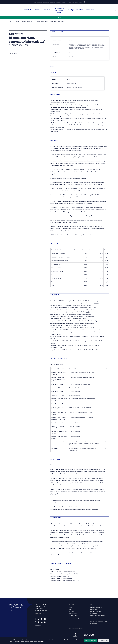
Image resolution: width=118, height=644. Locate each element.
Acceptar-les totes (91, 641)
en (116, 2)
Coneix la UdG (28, 10)
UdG (10, 22)
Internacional (90, 10)
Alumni (53, 2)
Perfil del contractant (95, 611)
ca (114, 2)
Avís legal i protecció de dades (97, 615)
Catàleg (96, 301)
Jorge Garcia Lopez (72, 83)
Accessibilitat (93, 613)
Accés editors (93, 623)
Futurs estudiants (38, 2)
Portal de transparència (96, 608)
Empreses (58, 2)
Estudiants (46, 2)
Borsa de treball (73, 615)
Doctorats (71, 611)
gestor (12, 641)
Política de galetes (94, 617)
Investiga (71, 10)
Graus (70, 608)
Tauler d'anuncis (73, 613)
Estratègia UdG (73, 617)
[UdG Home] (59, 10)
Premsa (64, 2)
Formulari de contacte (40, 614)
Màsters (71, 610)
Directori (72, 2)
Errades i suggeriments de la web (98, 621)
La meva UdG (79, 2)
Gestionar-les (104, 641)
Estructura (46, 10)
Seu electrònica (94, 610)
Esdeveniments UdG (74, 619)
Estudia (38, 10)
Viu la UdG (80, 10)
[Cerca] (115, 10)
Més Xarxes (38, 626)
